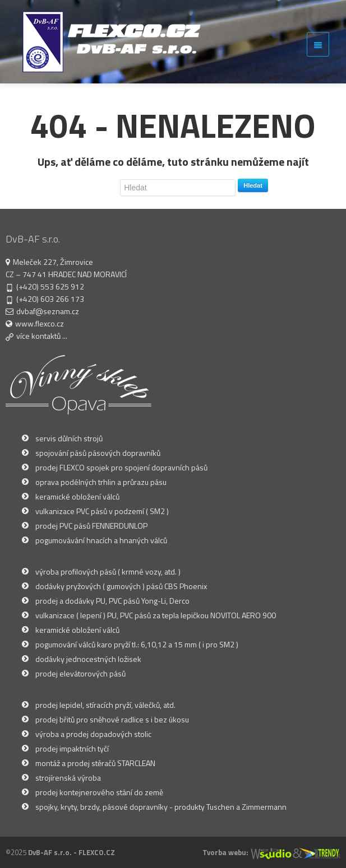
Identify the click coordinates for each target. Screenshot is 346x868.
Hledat (253, 185)
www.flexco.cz (40, 323)
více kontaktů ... (42, 336)
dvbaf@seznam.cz (48, 311)
